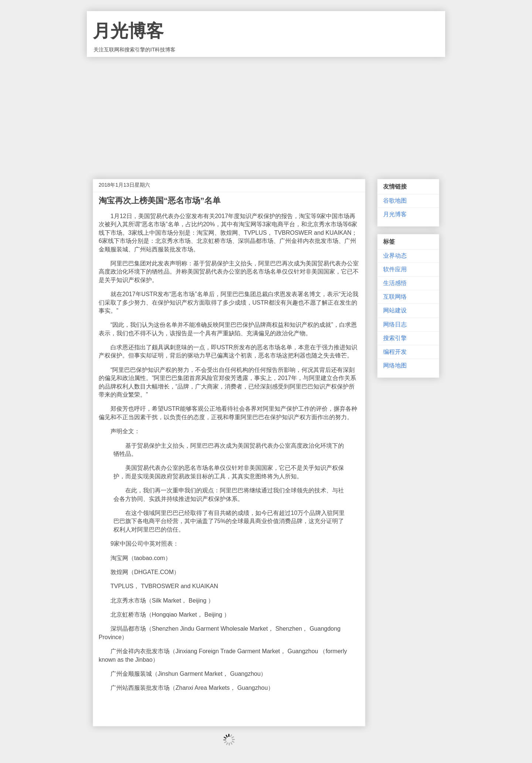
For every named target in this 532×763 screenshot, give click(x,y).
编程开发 (395, 352)
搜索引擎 (395, 338)
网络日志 (395, 324)
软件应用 (395, 269)
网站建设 (395, 310)
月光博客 (128, 31)
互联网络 (395, 297)
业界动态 (395, 256)
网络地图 (395, 365)
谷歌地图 (395, 201)
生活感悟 (395, 283)
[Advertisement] (266, 112)
